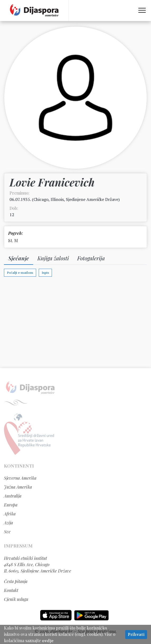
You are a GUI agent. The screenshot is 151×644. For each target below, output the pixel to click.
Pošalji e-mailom (20, 273)
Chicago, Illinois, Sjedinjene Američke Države (76, 199)
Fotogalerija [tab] (91, 258)
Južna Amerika (18, 487)
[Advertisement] (75, 326)
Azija (8, 523)
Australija (13, 496)
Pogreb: (16, 233)
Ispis (45, 273)
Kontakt (11, 590)
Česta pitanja (16, 581)
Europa (11, 505)
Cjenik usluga (16, 599)
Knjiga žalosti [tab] (53, 258)
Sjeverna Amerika (20, 478)
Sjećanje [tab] (19, 258)
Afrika (10, 514)
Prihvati (136, 634)
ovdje (48, 641)
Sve (7, 532)
